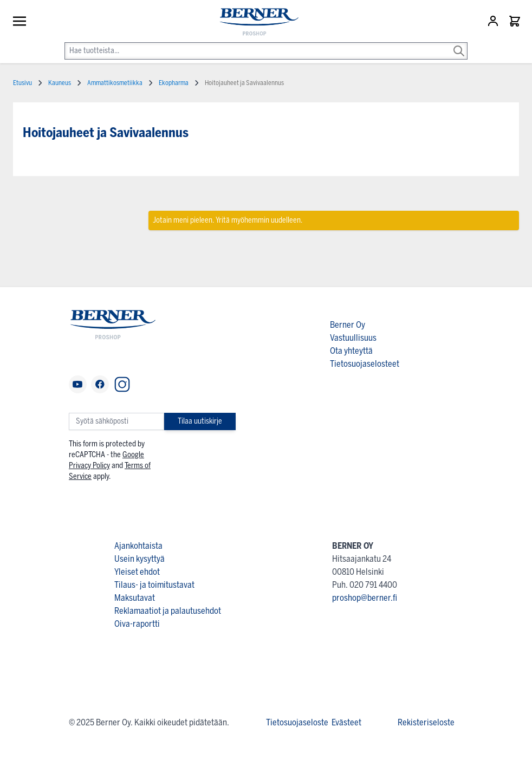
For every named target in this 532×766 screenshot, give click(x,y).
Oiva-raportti (137, 624)
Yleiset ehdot (137, 572)
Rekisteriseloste (426, 722)
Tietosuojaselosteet (365, 364)
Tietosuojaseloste (297, 722)
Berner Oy (348, 325)
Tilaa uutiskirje (200, 421)
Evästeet (346, 722)
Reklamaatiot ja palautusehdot (168, 611)
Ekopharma (174, 83)
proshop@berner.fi (365, 598)
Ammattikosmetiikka (115, 83)
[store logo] (254, 22)
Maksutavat (135, 598)
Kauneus (60, 83)
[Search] (459, 43)
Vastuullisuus (353, 338)
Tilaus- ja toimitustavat (154, 585)
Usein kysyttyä (140, 559)
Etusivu (22, 83)
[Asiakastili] (494, 21)
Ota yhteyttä (351, 351)
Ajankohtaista (138, 546)
